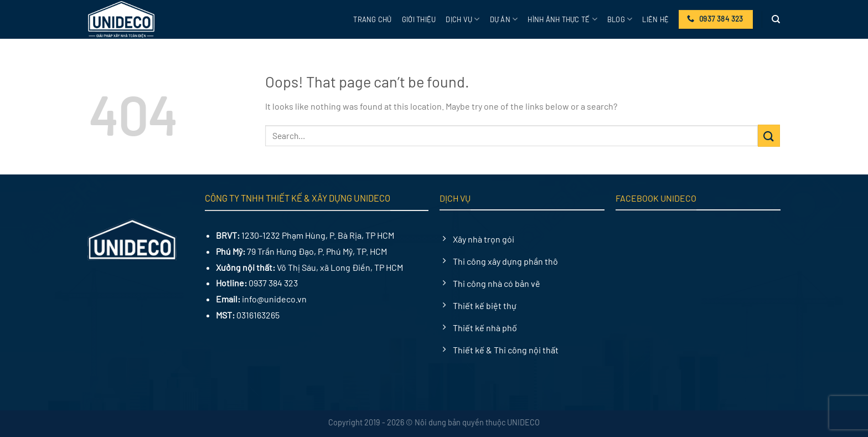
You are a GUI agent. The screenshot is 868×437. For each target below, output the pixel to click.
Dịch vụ (463, 19)
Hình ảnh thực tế (562, 19)
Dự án (504, 19)
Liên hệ (655, 19)
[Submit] (769, 135)
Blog (620, 19)
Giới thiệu (419, 19)
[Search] (776, 19)
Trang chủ (372, 19)
